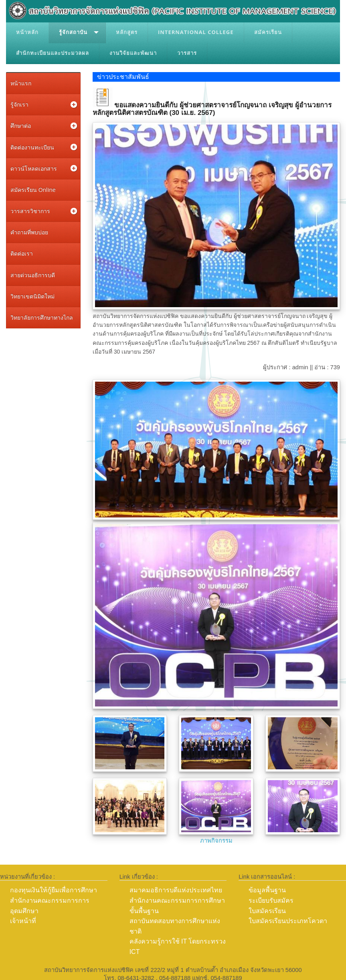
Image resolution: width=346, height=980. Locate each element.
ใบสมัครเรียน (267, 911)
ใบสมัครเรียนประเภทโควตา (288, 921)
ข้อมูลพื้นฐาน (267, 890)
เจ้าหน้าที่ (23, 921)
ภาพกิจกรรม (216, 841)
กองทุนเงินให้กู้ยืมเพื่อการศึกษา (54, 890)
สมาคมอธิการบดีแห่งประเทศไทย (176, 890)
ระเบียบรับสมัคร (271, 901)
